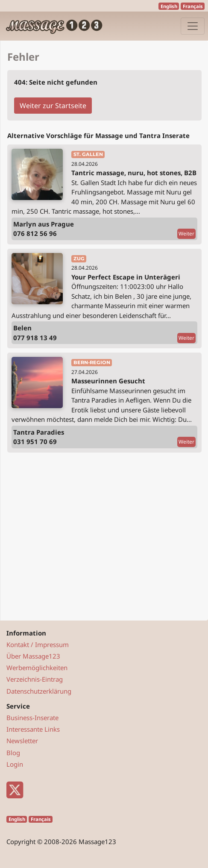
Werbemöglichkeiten (37, 668)
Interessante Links (33, 729)
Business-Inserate (32, 718)
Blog (13, 753)
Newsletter (22, 741)
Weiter (186, 234)
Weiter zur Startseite (53, 106)
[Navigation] (193, 26)
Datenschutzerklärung (39, 691)
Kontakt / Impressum (38, 644)
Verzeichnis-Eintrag (35, 679)
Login (15, 764)
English (169, 6)
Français (193, 6)
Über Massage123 (33, 656)
